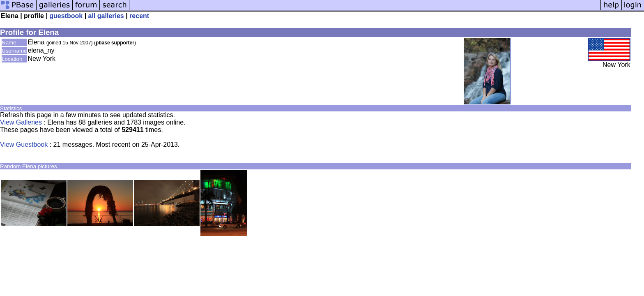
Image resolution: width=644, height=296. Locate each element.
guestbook (66, 16)
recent (139, 16)
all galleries (106, 16)
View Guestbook (24, 145)
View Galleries (21, 122)
